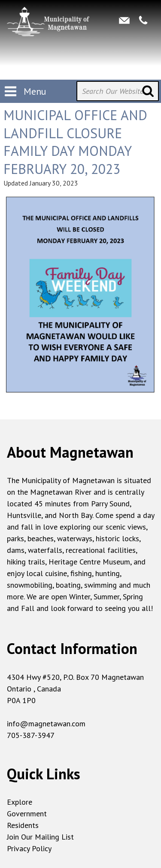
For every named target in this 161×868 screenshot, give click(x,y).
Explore (20, 802)
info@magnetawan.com (46, 724)
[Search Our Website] (118, 91)
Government (27, 814)
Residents (23, 825)
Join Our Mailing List (40, 837)
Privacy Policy (29, 848)
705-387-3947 (31, 735)
